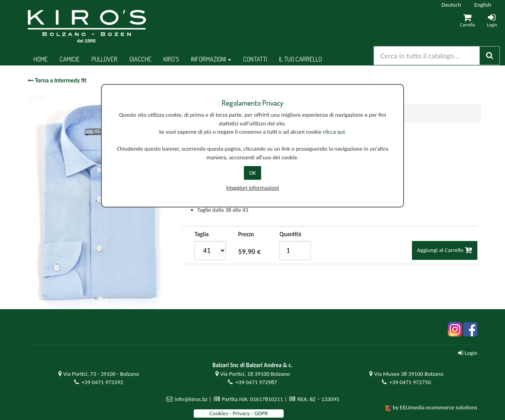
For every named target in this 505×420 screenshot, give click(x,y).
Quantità (290, 234)
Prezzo (246, 234)
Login (468, 353)
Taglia (202, 234)
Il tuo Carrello (300, 59)
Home (41, 59)
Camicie (70, 59)
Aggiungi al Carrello (445, 250)
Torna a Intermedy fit (57, 80)
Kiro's (171, 59)
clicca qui (334, 132)
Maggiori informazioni (252, 188)
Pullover (105, 59)
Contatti (255, 59)
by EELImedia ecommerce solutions (435, 407)
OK (252, 173)
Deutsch (451, 5)
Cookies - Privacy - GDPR (239, 413)
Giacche (140, 59)
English (483, 5)
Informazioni (211, 59)
